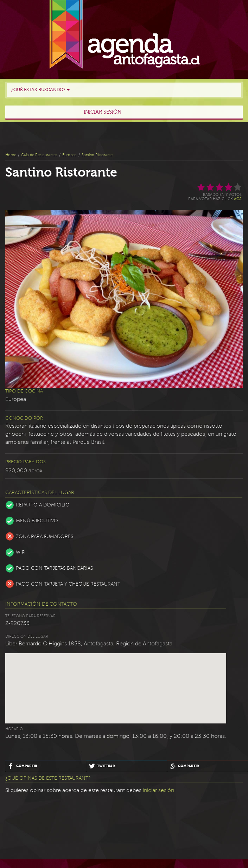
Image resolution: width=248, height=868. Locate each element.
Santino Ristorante (97, 155)
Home (11, 155)
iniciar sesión (158, 790)
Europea (69, 155)
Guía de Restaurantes (39, 155)
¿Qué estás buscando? (40, 90)
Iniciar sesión (103, 112)
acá (238, 199)
